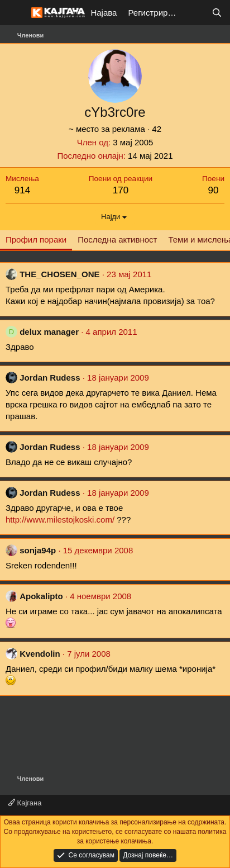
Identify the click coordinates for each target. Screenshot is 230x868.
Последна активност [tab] (117, 239)
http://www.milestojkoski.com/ (60, 520)
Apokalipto (41, 596)
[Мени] (15, 13)
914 (22, 190)
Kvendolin (40, 654)
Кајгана (25, 803)
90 (214, 190)
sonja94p (38, 550)
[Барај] (217, 13)
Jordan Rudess (50, 378)
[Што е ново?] (195, 13)
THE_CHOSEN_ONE (59, 274)
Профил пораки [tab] (36, 239)
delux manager (49, 332)
